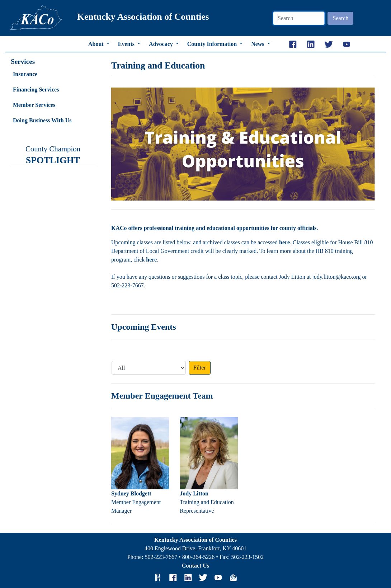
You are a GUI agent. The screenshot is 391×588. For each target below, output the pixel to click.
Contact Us (195, 566)
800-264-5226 (199, 557)
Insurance (25, 74)
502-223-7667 (161, 557)
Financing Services (36, 90)
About (97, 44)
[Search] (299, 18)
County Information (213, 44)
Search (341, 18)
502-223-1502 (247, 557)
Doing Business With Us (42, 120)
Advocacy (162, 44)
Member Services (34, 105)
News (258, 44)
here (284, 242)
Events (127, 44)
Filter (200, 368)
